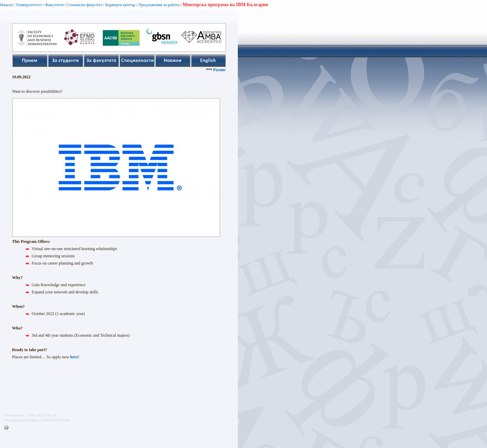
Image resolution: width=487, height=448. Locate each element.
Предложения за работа (159, 5)
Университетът (29, 5)
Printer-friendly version (8, 428)
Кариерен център (120, 5)
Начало (6, 5)
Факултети (54, 5)
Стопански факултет (85, 5)
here (74, 357)
